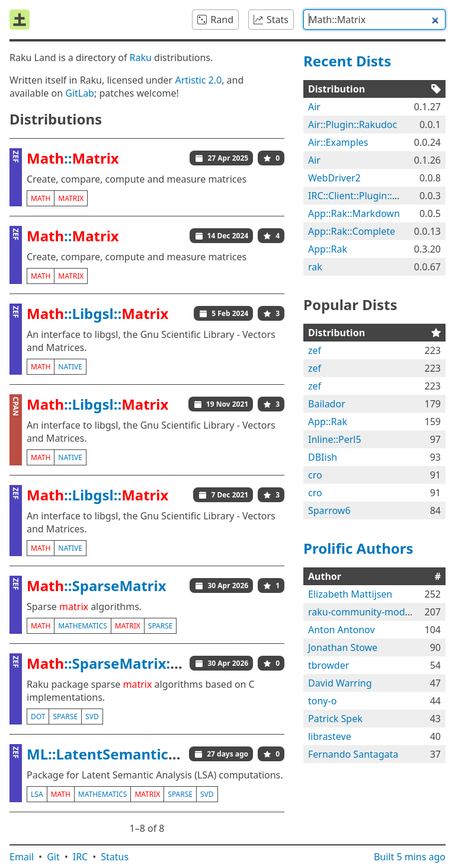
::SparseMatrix (97, 585)
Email (22, 857)
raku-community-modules (366, 612)
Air (314, 107)
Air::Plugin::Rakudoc (353, 125)
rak (315, 267)
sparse (161, 626)
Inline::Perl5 (335, 439)
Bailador (327, 404)
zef (315, 350)
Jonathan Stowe (343, 647)
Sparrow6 (329, 510)
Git (53, 857)
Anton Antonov (342, 630)
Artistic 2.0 (198, 80)
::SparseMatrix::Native (124, 663)
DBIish (323, 457)
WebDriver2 (334, 178)
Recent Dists (347, 61)
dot (38, 717)
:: (73, 158)
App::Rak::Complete (352, 231)
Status (115, 857)
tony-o (322, 701)
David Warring (340, 683)
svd (92, 717)
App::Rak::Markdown (354, 213)
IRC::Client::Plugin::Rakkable (370, 196)
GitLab (80, 93)
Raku (141, 58)
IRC (81, 857)
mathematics (83, 626)
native (70, 367)
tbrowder (329, 665)
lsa (37, 794)
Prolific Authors (358, 548)
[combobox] (374, 20)
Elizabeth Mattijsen (350, 594)
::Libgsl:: (97, 313)
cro (315, 475)
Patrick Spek (335, 719)
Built (410, 857)
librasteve (330, 736)
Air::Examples (338, 142)
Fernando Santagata (353, 754)
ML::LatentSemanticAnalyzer (128, 754)
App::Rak (328, 249)
